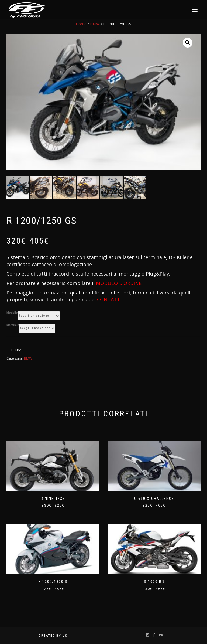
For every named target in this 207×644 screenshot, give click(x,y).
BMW (95, 24)
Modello (12, 313)
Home (81, 24)
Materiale (13, 326)
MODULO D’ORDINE (119, 283)
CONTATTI (109, 300)
